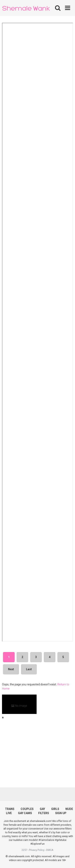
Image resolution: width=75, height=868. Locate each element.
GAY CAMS (25, 813)
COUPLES (27, 809)
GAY (42, 809)
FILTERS (44, 813)
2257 (24, 850)
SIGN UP (61, 813)
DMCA (50, 850)
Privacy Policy (37, 850)
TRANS (10, 809)
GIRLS (55, 809)
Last (29, 669)
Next (11, 669)
